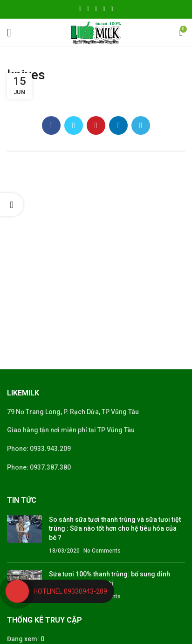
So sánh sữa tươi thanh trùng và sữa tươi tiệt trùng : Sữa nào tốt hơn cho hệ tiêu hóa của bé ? (115, 529)
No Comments (102, 551)
